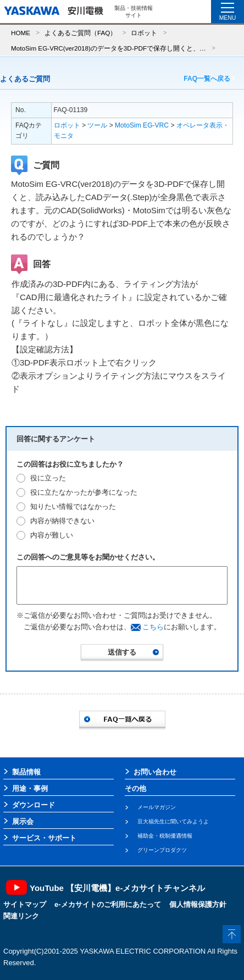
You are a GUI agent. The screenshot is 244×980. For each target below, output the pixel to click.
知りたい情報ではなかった (73, 506)
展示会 (23, 821)
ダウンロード (34, 805)
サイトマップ (25, 904)
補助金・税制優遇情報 (165, 836)
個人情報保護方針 (198, 904)
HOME (21, 33)
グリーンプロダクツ (162, 850)
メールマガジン (157, 807)
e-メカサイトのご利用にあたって (108, 904)
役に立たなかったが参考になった (84, 492)
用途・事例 (30, 788)
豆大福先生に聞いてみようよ (173, 821)
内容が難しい (52, 535)
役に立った (48, 478)
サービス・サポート (44, 838)
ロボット (144, 33)
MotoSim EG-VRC (142, 125)
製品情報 (26, 772)
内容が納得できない (62, 521)
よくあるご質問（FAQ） (81, 33)
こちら (153, 627)
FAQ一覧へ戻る (207, 79)
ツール (97, 125)
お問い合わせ (155, 772)
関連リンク (21, 916)
